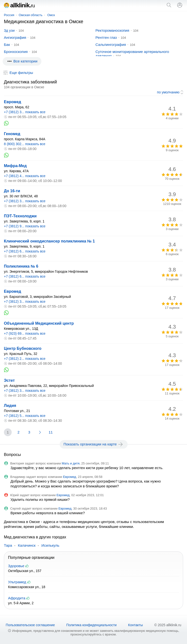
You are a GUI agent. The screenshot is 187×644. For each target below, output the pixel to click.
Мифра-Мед (15, 166)
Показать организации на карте (94, 444)
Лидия (10, 406)
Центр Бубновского (23, 348)
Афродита (17, 598)
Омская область (31, 15)
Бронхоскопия (16, 52)
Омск (51, 15)
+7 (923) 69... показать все (25, 333)
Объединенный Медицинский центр (39, 323)
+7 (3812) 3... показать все (25, 112)
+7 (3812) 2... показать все (25, 359)
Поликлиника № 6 (21, 266)
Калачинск (27, 545)
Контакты (135, 625)
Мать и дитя (71, 463)
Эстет (9, 380)
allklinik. (19, 5)
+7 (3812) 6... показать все (25, 251)
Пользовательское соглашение (30, 625)
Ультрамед (17, 582)
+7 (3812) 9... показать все (25, 226)
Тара (8, 545)
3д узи (9, 30)
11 (51, 432)
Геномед (12, 134)
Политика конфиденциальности (91, 625)
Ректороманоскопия (112, 30)
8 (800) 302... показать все (25, 144)
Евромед (13, 102)
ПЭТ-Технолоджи (20, 216)
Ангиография (15, 37)
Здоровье (16, 566)
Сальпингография (111, 45)
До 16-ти (12, 191)
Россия (9, 15)
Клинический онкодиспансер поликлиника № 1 (49, 241)
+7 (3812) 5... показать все (25, 416)
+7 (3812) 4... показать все (25, 176)
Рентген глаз (106, 37)
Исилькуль (50, 545)
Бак (7, 45)
